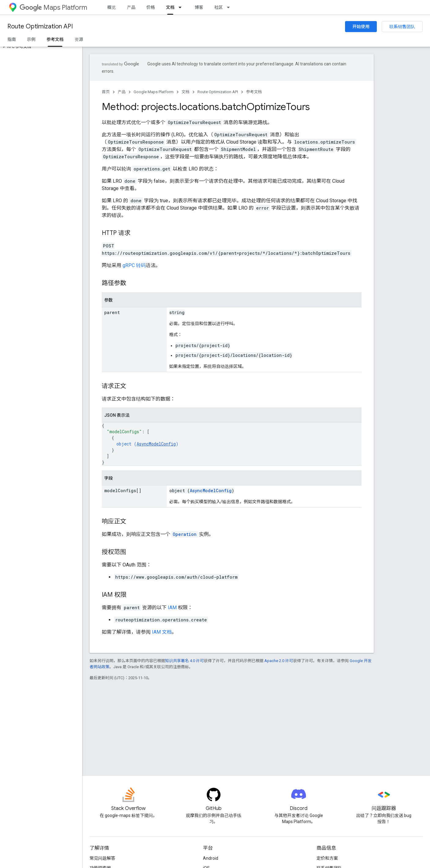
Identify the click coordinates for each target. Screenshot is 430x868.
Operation (185, 534)
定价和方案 (327, 858)
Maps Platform (53, 7)
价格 (151, 7)
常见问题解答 (102, 858)
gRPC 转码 (134, 265)
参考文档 (254, 92)
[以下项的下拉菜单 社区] (230, 7)
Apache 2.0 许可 (279, 661)
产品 (131, 7)
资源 (79, 39)
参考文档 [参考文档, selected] (55, 39)
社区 (219, 7)
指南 (12, 39)
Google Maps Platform (154, 92)
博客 (199, 7)
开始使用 (361, 27)
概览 (112, 7)
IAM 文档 (162, 632)
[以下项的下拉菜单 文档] (182, 7)
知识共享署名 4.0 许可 (184, 661)
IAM (172, 608)
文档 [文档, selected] (170, 7)
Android (211, 858)
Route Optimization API (40, 26)
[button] (40, 47)
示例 (31, 39)
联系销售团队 (402, 27)
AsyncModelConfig (156, 444)
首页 (106, 92)
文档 (186, 92)
